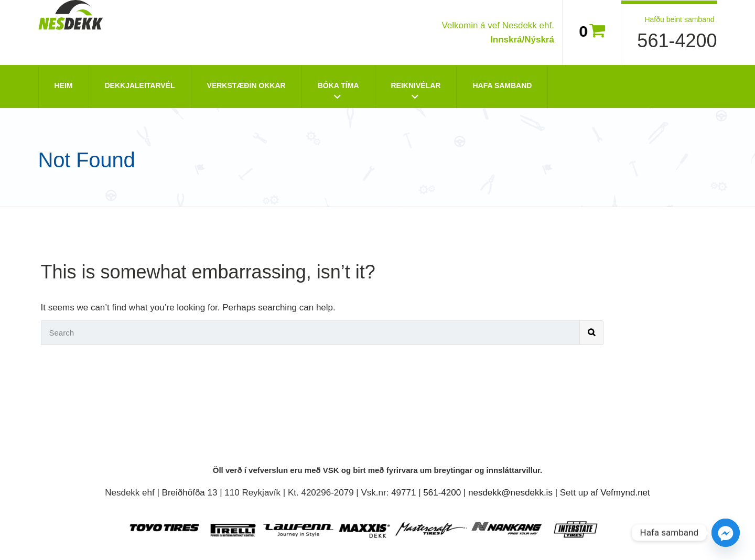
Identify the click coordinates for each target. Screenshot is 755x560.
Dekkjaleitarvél (140, 85)
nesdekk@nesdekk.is (510, 493)
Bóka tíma (338, 85)
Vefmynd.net (625, 493)
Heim (64, 85)
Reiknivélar (416, 85)
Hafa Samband (502, 85)
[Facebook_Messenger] (726, 533)
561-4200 (677, 41)
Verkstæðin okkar (246, 85)
